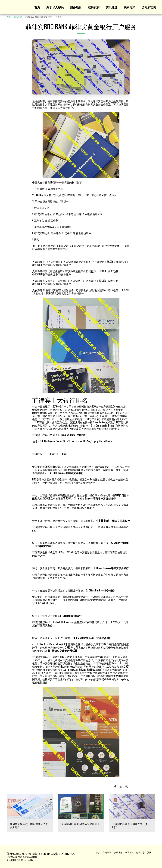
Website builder (27, 860)
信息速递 (18, 17)
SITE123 (16, 860)
